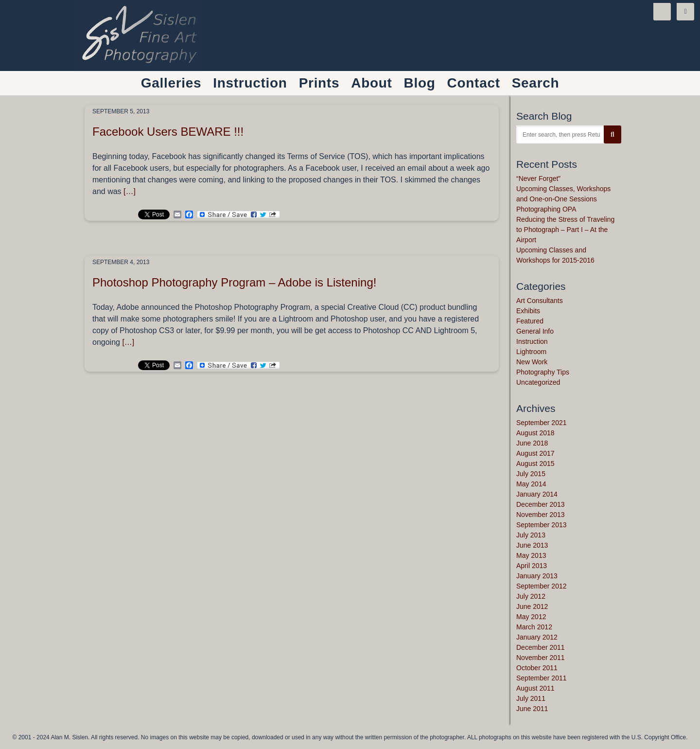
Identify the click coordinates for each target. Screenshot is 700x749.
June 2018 (532, 443)
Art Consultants (540, 301)
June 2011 (532, 709)
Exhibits (528, 311)
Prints (319, 83)
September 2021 (542, 423)
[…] (130, 191)
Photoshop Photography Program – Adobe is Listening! (234, 282)
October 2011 (537, 668)
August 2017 (535, 453)
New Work (532, 362)
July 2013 (531, 535)
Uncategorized (538, 382)
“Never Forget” (538, 178)
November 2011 (541, 658)
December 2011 (541, 647)
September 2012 (542, 586)
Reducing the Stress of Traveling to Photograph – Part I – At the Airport (565, 230)
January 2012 (537, 637)
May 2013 (531, 555)
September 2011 (542, 678)
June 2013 (532, 545)
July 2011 (531, 698)
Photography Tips (543, 372)
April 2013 (532, 566)
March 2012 (534, 627)
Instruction (532, 341)
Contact (474, 83)
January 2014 (537, 494)
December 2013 (541, 504)
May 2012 (531, 617)
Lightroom (531, 352)
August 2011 (535, 688)
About (371, 83)
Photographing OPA (546, 209)
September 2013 (542, 525)
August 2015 (535, 464)
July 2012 (531, 596)
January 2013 (537, 576)
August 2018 (535, 433)
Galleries (171, 83)
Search (536, 83)
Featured (530, 321)
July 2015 (531, 474)
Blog (420, 83)
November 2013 (541, 515)
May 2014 (531, 484)
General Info (535, 331)
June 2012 (532, 606)
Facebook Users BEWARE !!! (168, 132)
